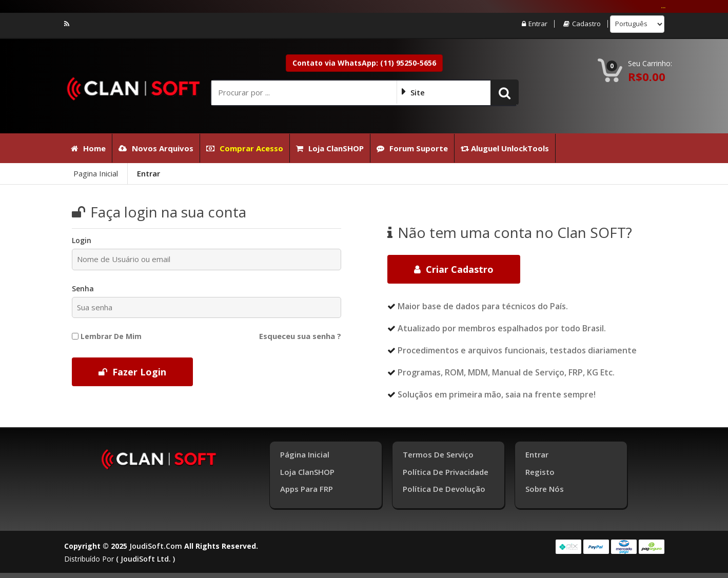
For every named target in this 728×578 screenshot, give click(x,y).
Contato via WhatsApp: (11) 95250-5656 (364, 63)
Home (88, 148)
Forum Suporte (412, 148)
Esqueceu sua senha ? (300, 336)
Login (82, 240)
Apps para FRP (307, 489)
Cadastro (582, 24)
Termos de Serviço (438, 454)
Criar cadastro (454, 269)
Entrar (535, 24)
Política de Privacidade (446, 472)
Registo (540, 472)
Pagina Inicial (96, 173)
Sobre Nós (545, 489)
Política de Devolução (444, 489)
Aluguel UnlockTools (505, 148)
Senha (83, 288)
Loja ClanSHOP (330, 148)
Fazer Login (132, 372)
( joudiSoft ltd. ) (145, 559)
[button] (505, 92)
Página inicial (305, 454)
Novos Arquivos (156, 148)
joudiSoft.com (156, 546)
